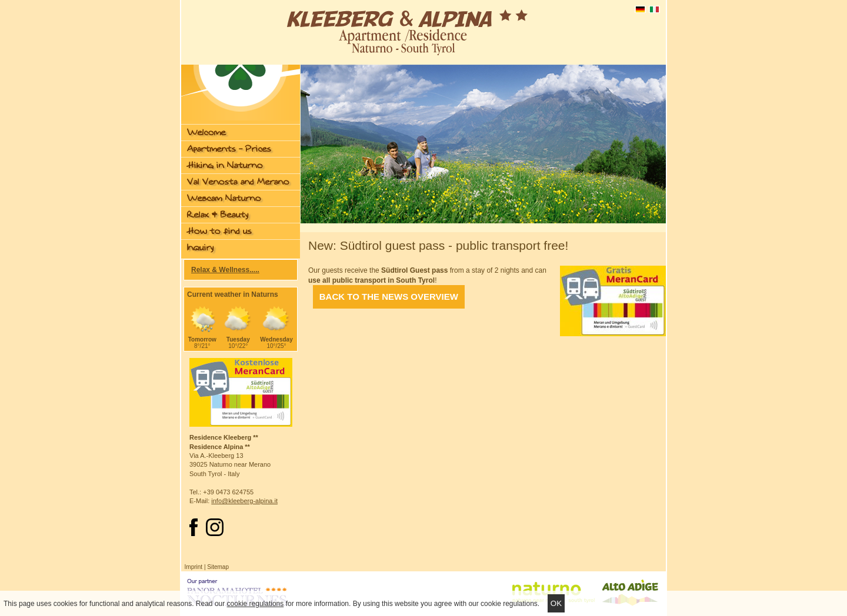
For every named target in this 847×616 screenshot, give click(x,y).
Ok (556, 603)
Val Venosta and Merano (238, 182)
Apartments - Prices (229, 149)
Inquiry (200, 248)
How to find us (219, 231)
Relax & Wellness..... (225, 270)
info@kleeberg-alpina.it (244, 501)
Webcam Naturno (224, 198)
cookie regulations (256, 604)
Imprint (194, 567)
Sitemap (218, 567)
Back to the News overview (389, 297)
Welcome (206, 133)
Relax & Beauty (218, 215)
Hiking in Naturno (225, 165)
